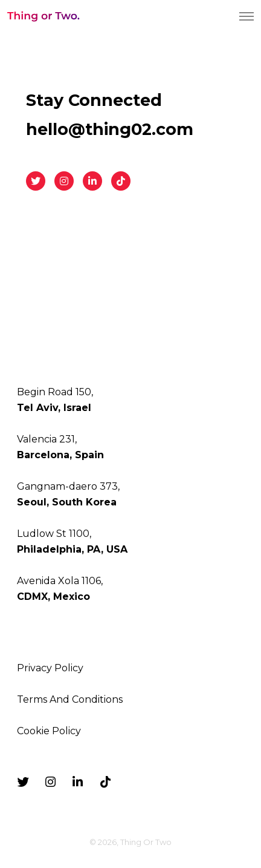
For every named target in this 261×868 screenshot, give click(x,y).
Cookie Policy (49, 731)
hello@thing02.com (110, 129)
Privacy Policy (50, 668)
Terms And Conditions (70, 699)
